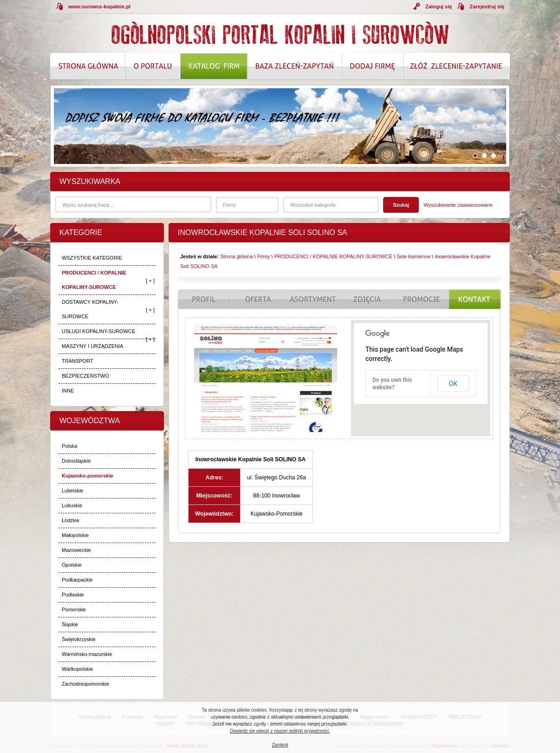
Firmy (264, 256)
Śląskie (70, 624)
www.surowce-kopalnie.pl (99, 7)
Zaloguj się (439, 7)
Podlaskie (73, 595)
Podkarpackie (77, 580)
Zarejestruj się (487, 7)
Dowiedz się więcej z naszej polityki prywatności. (280, 731)
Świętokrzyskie (79, 639)
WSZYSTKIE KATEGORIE (92, 258)
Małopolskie (75, 535)
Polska (69, 446)
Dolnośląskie (76, 461)
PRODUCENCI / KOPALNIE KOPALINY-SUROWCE (94, 280)
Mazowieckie (76, 550)
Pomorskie (74, 609)
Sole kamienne (413, 256)
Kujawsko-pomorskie (88, 476)
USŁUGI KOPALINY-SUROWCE (98, 331)
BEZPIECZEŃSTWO (85, 376)
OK (453, 384)
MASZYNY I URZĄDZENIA (92, 346)
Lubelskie (72, 491)
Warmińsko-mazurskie (87, 654)
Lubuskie (72, 505)
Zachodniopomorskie (85, 684)
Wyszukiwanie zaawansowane (458, 205)
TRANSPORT (78, 361)
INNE (68, 391)
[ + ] (150, 281)
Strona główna (236, 256)
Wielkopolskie (77, 669)
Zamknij (280, 745)
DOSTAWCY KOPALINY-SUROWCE (90, 309)
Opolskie (72, 565)
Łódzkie (71, 520)
